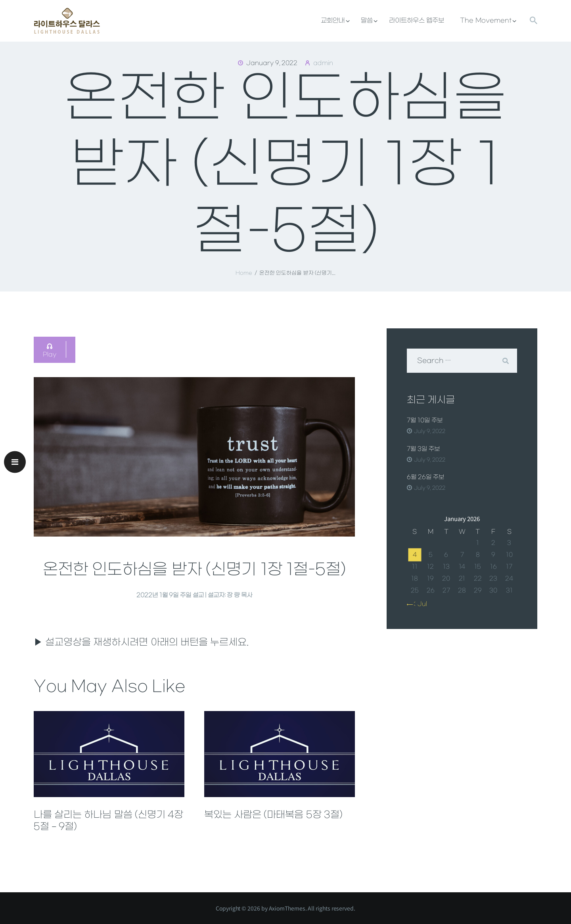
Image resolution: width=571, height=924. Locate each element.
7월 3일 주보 (423, 449)
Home (244, 273)
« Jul (419, 604)
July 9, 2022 (430, 431)
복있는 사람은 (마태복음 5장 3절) (273, 815)
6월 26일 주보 (425, 477)
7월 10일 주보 (425, 420)
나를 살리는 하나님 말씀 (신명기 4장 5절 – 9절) (108, 821)
